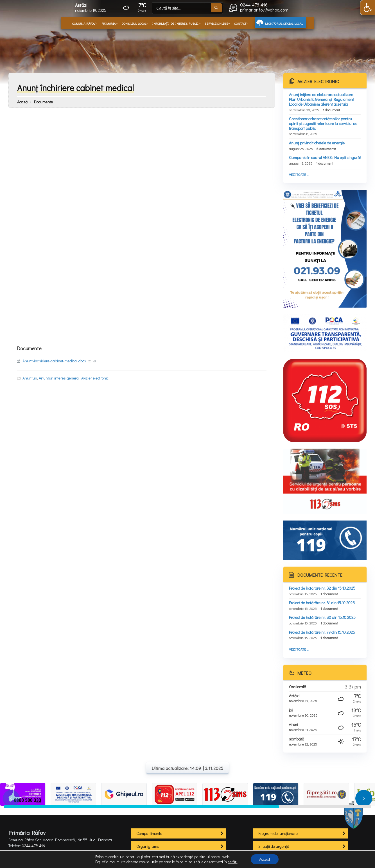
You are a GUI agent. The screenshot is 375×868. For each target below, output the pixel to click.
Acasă (22, 102)
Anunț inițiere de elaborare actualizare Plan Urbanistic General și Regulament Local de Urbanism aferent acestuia (321, 99)
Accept (265, 859)
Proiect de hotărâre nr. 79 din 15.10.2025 (322, 632)
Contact (240, 23)
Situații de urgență (274, 846)
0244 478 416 (33, 846)
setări (232, 862)
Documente (43, 102)
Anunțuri (30, 378)
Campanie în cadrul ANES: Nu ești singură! (325, 157)
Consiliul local (134, 23)
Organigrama (148, 846)
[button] (368, 8)
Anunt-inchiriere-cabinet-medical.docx (55, 361)
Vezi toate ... (299, 174)
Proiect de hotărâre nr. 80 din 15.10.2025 (322, 617)
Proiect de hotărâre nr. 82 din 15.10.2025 (322, 588)
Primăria (109, 23)
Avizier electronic (95, 378)
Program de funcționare (278, 833)
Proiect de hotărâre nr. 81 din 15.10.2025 (322, 603)
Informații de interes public (175, 23)
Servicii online (216, 23)
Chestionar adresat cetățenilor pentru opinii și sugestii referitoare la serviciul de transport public (323, 123)
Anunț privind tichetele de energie (317, 143)
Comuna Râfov (84, 23)
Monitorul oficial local (284, 23)
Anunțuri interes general (59, 378)
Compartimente (149, 833)
